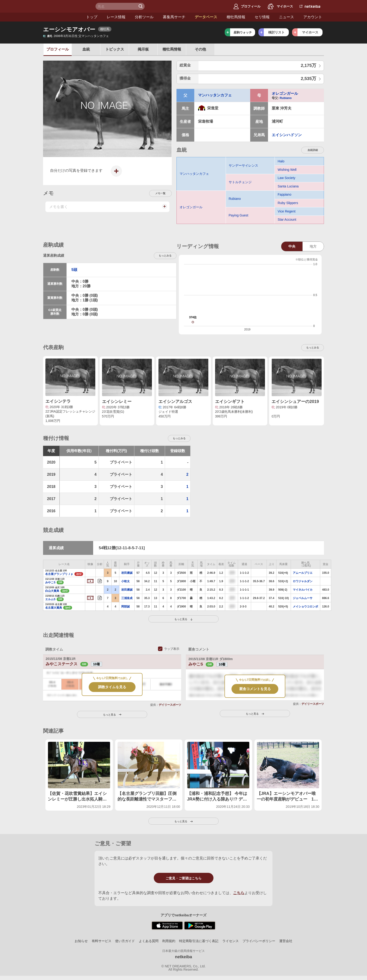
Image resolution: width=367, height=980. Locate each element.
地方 (313, 246)
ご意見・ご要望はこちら (183, 878)
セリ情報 (224, 17)
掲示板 (143, 49)
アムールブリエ (303, 573)
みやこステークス (67, 664)
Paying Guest (239, 215)
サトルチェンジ (240, 182)
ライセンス (231, 941)
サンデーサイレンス (243, 165)
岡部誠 (125, 607)
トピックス (115, 49)
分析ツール (106, 17)
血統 (86, 49)
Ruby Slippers (288, 203)
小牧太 (125, 581)
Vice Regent (286, 211)
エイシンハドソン (287, 135)
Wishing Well (287, 170)
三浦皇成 (127, 598)
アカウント (274, 17)
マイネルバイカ (303, 590)
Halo (281, 161)
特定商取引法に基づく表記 (199, 941)
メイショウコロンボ (305, 607)
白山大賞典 (52, 591)
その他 (200, 49)
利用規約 (169, 941)
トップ (53, 17)
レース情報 (78, 17)
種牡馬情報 (198, 17)
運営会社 (286, 941)
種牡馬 (172, 49)
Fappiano (284, 194)
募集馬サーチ (136, 17)
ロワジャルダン (303, 581)
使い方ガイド (125, 941)
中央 (292, 246)
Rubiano (286, 98)
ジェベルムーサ (303, 598)
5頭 (74, 270)
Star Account (287, 219)
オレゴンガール (285, 93)
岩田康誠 (127, 573)
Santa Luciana (288, 186)
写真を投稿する (115, 175)
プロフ (58, 49)
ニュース (248, 17)
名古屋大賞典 (54, 608)
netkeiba (183, 957)
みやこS (50, 582)
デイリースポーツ (170, 705)
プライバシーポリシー (259, 941)
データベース (168, 17)
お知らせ (81, 941)
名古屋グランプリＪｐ (59, 574)
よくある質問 (149, 941)
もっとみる (165, 256)
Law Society (286, 178)
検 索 (141, 6)
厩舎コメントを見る (255, 689)
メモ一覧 (160, 193)
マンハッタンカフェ (215, 95)
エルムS (50, 599)
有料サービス (102, 941)
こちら (239, 893)
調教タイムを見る (112, 687)
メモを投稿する (164, 209)
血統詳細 (313, 150)
